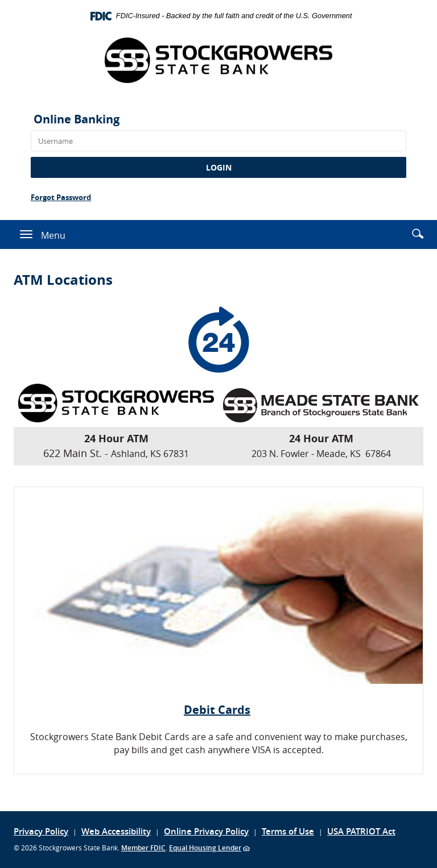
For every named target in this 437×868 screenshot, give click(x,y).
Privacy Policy (41, 831)
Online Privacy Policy (206, 831)
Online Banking (77, 119)
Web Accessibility (116, 831)
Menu (53, 235)
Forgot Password (61, 197)
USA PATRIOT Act (361, 831)
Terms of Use (288, 831)
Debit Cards (217, 710)
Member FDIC (143, 848)
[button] (418, 234)
